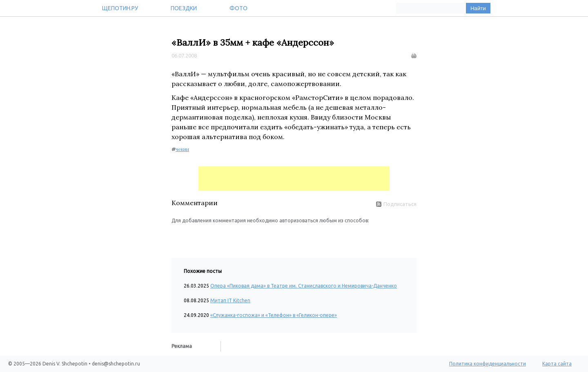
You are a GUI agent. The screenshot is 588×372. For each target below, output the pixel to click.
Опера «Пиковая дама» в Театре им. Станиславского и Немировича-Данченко (304, 286)
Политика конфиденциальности (488, 364)
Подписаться (396, 204)
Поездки (184, 8)
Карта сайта (557, 364)
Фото (238, 8)
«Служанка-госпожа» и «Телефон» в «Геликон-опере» (274, 315)
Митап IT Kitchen (230, 300)
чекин (182, 149)
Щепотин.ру (120, 8)
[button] (178, 237)
